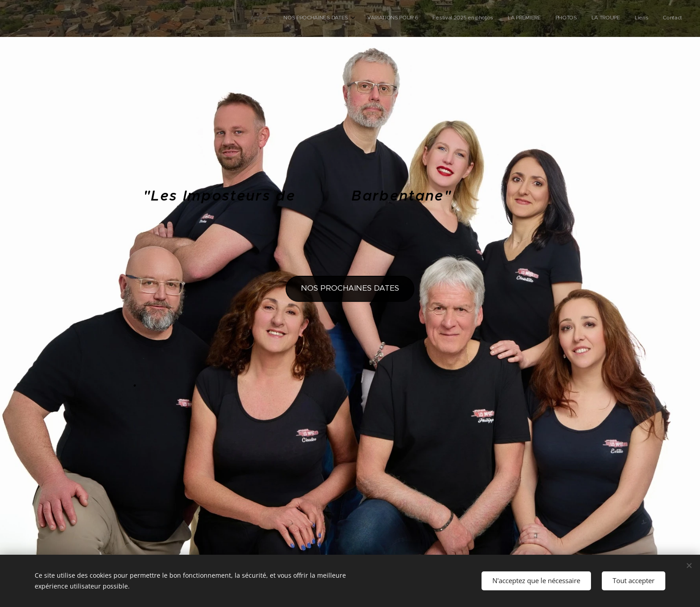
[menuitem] (565, 18)
